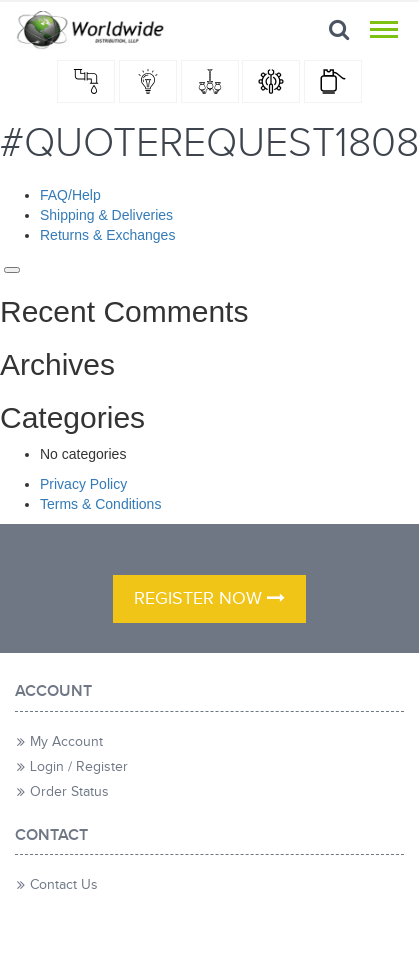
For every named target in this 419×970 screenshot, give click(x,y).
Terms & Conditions (100, 504)
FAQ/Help (70, 195)
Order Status (69, 792)
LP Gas (333, 81)
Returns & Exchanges (107, 235)
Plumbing (86, 81)
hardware (271, 81)
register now (209, 598)
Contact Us (64, 885)
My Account (66, 742)
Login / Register (79, 767)
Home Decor (210, 81)
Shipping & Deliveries (106, 215)
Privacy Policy (83, 484)
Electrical (148, 81)
